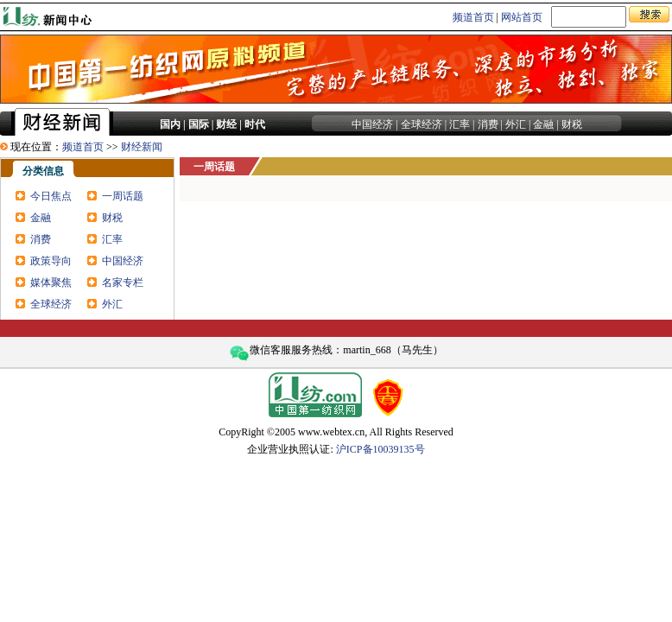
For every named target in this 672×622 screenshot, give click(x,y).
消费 (488, 124)
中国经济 (372, 124)
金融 (543, 124)
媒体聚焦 (51, 282)
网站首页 (522, 17)
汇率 (460, 124)
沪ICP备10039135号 (380, 449)
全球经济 (422, 124)
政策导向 (51, 261)
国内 (170, 124)
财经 (226, 124)
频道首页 (473, 17)
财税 (572, 124)
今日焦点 (51, 196)
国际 (199, 124)
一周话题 (123, 196)
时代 (255, 124)
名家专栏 (123, 282)
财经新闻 (142, 147)
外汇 (516, 124)
